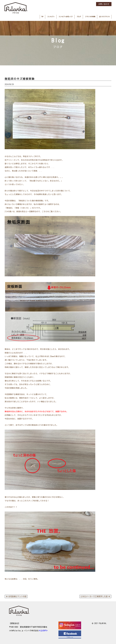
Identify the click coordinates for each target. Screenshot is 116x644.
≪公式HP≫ (43, 631)
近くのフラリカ (104, 17)
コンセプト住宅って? (66, 17)
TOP (42, 17)
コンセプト (51, 17)
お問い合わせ (104, 4)
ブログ (79, 17)
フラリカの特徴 (90, 17)
